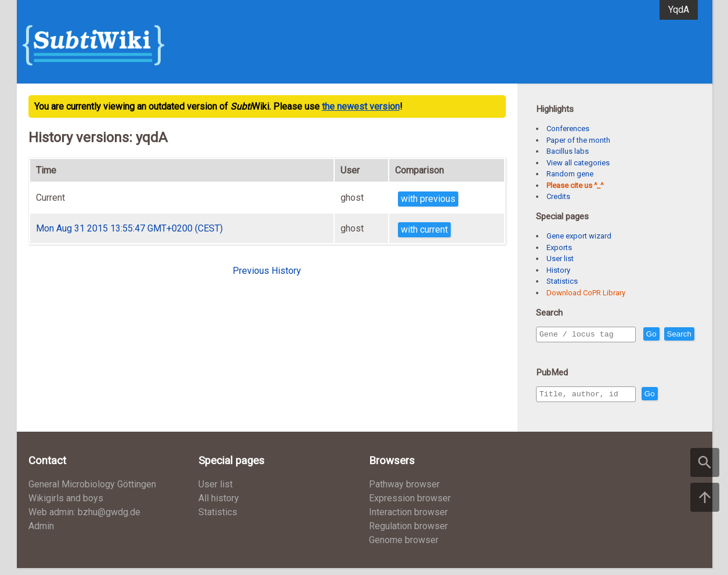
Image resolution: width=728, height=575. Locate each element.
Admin (41, 533)
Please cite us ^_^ (575, 185)
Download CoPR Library (586, 293)
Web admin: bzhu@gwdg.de (84, 519)
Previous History (267, 271)
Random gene (570, 174)
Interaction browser (408, 519)
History (558, 270)
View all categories (578, 163)
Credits (558, 196)
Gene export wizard (579, 236)
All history (219, 505)
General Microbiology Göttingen (92, 491)
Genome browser (404, 547)
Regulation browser (408, 533)
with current (424, 229)
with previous (428, 199)
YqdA (679, 10)
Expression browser (410, 505)
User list (560, 258)
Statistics (562, 281)
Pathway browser (404, 491)
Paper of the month (578, 140)
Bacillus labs (568, 151)
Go (676, 334)
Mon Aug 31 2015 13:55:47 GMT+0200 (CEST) (129, 228)
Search (554, 351)
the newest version (361, 106)
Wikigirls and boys (66, 505)
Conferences (568, 129)
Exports (559, 247)
